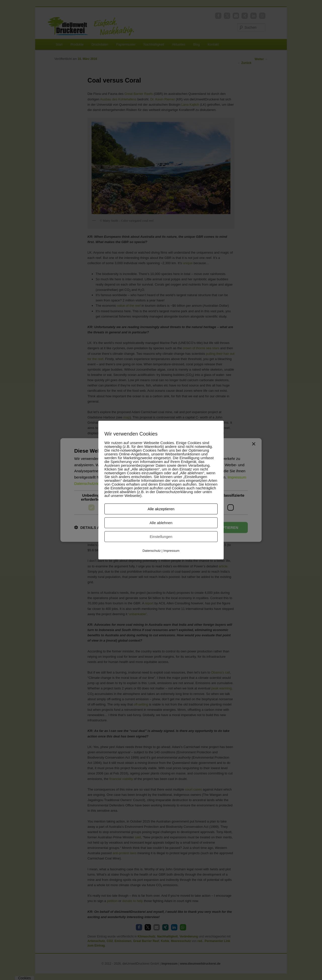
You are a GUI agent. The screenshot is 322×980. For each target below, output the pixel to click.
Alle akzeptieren (161, 509)
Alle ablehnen (161, 523)
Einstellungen (161, 537)
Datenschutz (151, 551)
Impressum (171, 551)
